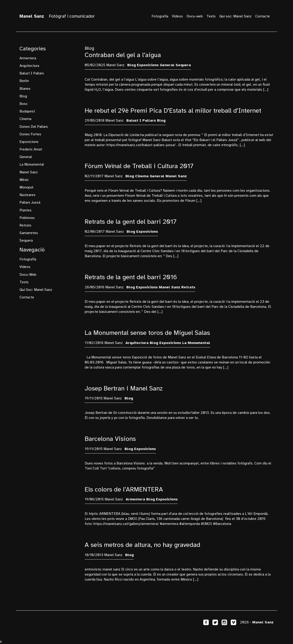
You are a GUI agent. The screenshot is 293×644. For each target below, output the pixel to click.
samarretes (29, 233)
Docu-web (195, 16)
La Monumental (32, 164)
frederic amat (31, 149)
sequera (26, 240)
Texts (211, 16)
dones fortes (30, 134)
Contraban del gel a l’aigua (123, 55)
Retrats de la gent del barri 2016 (131, 277)
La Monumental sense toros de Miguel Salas (147, 333)
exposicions (29, 142)
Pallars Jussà (30, 202)
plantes (26, 210)
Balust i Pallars (32, 73)
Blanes (25, 89)
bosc (24, 104)
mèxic (24, 180)
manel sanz (29, 172)
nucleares (27, 195)
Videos (177, 16)
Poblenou (27, 218)
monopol (26, 187)
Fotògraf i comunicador (57, 16)
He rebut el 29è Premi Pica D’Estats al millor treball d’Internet (173, 111)
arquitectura (29, 66)
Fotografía (160, 16)
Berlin (24, 81)
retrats (25, 225)
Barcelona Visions (110, 439)
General (26, 157)
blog (23, 96)
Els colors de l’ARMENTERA (124, 489)
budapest (27, 111)
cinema (25, 119)
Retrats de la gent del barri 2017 (131, 222)
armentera (28, 58)
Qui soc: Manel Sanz (235, 16)
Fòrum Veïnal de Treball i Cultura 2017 (139, 166)
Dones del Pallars (34, 127)
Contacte (263, 16)
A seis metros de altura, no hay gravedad (142, 545)
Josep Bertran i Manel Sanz (124, 388)
